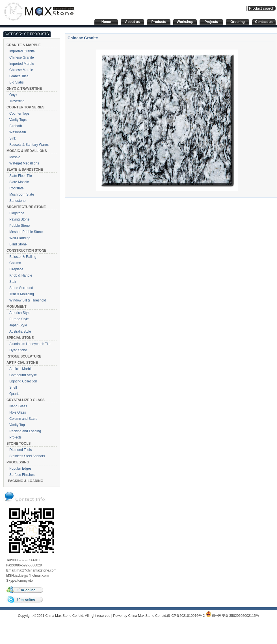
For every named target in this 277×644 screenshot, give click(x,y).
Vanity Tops (18, 120)
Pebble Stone (20, 226)
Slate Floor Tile (21, 176)
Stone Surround (21, 288)
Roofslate (17, 188)
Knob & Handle (21, 275)
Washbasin (18, 132)
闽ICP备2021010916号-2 (186, 616)
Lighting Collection (23, 381)
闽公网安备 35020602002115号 (232, 616)
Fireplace (16, 269)
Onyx (13, 95)
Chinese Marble (21, 70)
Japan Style (18, 325)
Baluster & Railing (23, 257)
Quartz (14, 394)
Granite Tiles (19, 76)
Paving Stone (19, 219)
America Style (20, 313)
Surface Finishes (22, 475)
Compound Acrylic (23, 375)
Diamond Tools (20, 450)
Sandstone (17, 201)
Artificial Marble (21, 369)
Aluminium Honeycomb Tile (30, 344)
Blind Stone (18, 244)
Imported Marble (22, 64)
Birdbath (16, 126)
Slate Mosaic (19, 182)
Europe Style (19, 319)
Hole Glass (18, 412)
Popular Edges (20, 468)
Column (15, 263)
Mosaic (15, 157)
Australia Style (20, 331)
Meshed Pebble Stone (26, 232)
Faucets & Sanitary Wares (29, 145)
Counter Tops (19, 114)
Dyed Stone (18, 350)
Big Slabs (17, 82)
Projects (15, 437)
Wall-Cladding (20, 238)
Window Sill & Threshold (28, 300)
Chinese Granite (22, 57)
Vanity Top (17, 425)
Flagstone (17, 213)
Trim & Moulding (22, 294)
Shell (13, 388)
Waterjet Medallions (24, 163)
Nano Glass (18, 406)
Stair (13, 282)
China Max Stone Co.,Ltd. (148, 616)
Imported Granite (22, 51)
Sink (13, 138)
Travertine (17, 101)
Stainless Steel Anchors (27, 456)
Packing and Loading (25, 431)
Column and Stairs (23, 419)
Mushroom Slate (22, 194)
